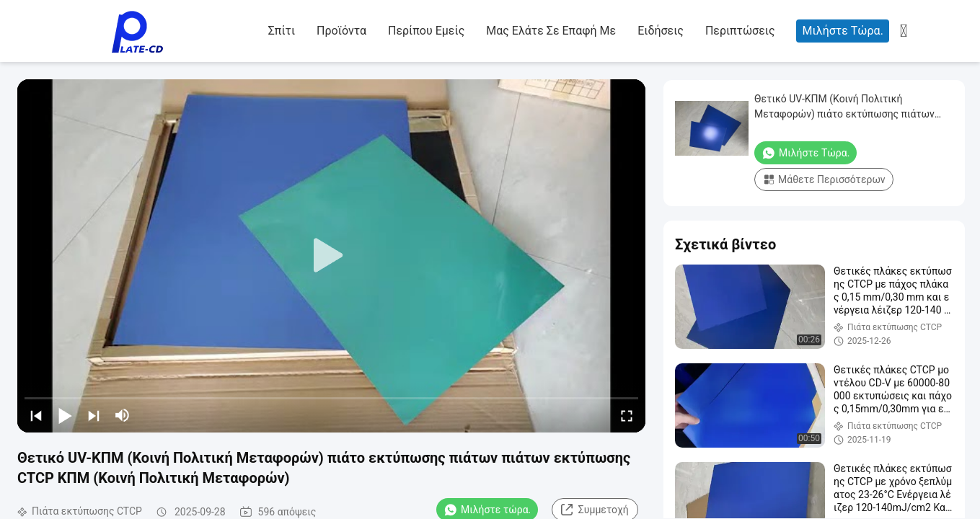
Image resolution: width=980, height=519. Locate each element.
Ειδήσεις (661, 31)
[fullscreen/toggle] (627, 415)
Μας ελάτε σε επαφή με (551, 31)
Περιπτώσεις (740, 31)
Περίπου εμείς (426, 31)
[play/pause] (65, 415)
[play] (332, 256)
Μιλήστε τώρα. (842, 31)
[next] (94, 415)
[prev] (36, 415)
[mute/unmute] (123, 415)
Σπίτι (282, 31)
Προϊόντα (341, 31)
